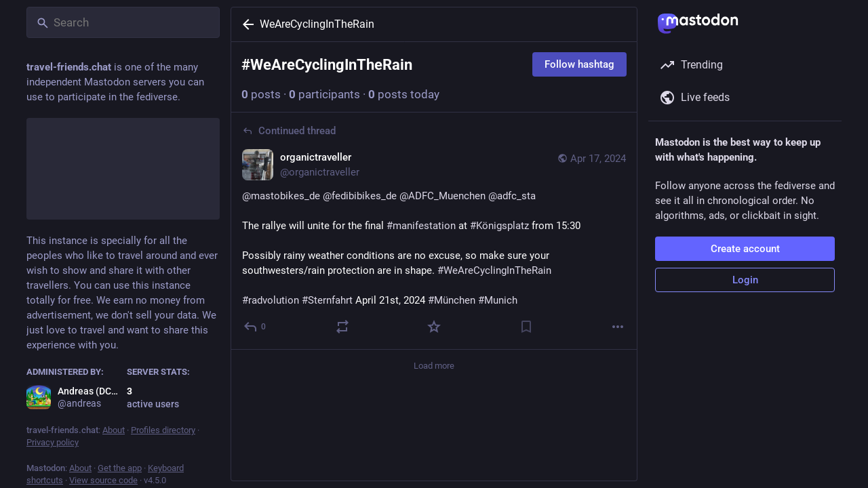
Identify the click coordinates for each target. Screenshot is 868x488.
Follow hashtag (579, 64)
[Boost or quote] (342, 327)
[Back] (245, 24)
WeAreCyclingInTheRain (317, 24)
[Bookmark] (526, 327)
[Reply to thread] (255, 327)
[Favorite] (434, 327)
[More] (618, 327)
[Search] (123, 22)
